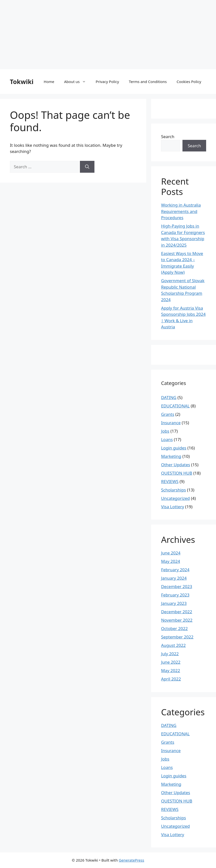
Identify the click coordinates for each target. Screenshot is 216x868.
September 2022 (177, 637)
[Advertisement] (108, 35)
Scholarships (173, 490)
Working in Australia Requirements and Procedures (181, 211)
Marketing (171, 456)
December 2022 (177, 612)
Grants (168, 414)
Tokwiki (22, 82)
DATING (169, 397)
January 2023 (174, 603)
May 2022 (171, 670)
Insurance (171, 423)
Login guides (174, 448)
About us (77, 82)
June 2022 (171, 662)
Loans (167, 439)
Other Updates (176, 465)
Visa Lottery (172, 507)
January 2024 (174, 578)
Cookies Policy (189, 82)
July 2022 (170, 654)
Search (168, 137)
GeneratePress (132, 860)
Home (49, 82)
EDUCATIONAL (175, 406)
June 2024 (171, 553)
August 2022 (173, 645)
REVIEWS (170, 481)
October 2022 (174, 628)
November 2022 (177, 620)
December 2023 (177, 586)
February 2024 (175, 570)
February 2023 (175, 595)
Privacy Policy (107, 82)
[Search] (87, 167)
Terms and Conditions (148, 82)
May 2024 (171, 561)
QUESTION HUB (177, 473)
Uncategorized (175, 498)
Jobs (165, 431)
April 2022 (171, 679)
